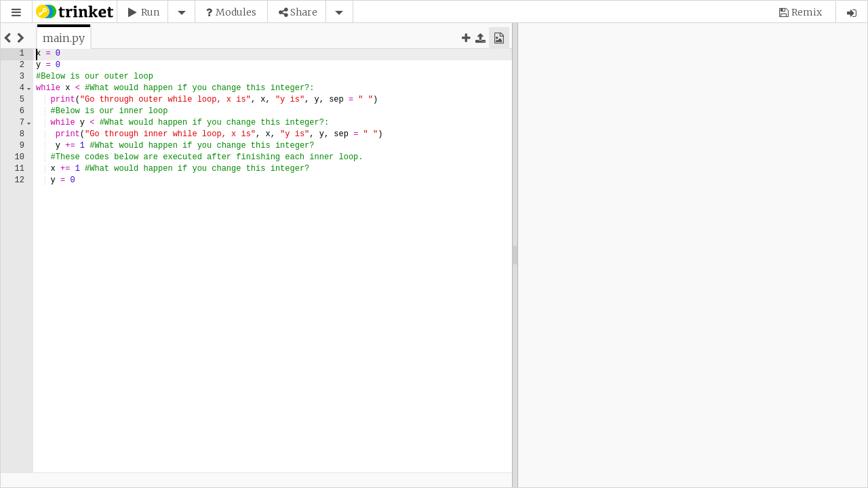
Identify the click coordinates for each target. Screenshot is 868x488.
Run (150, 12)
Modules (236, 12)
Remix (807, 12)
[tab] (64, 38)
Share (304, 12)
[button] (16, 13)
